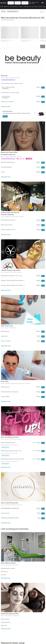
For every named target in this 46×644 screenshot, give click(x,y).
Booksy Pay (20, 159)
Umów (43, 88)
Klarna (29, 159)
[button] (11, 3)
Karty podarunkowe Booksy (8, 80)
